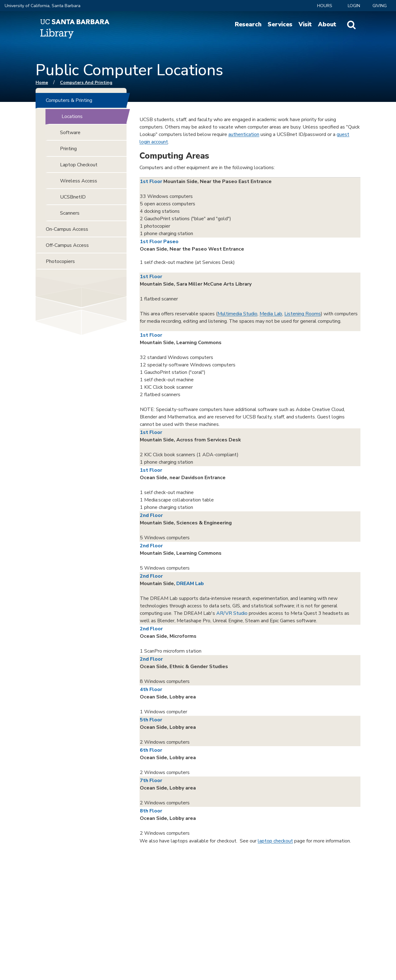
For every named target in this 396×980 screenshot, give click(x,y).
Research (248, 24)
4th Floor (151, 689)
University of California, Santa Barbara (43, 6)
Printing (68, 149)
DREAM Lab (190, 584)
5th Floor (151, 720)
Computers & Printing (69, 100)
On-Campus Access (67, 229)
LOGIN (354, 6)
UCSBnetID (73, 197)
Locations (72, 116)
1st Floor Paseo (159, 242)
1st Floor (151, 182)
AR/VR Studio (232, 613)
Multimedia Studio (237, 314)
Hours (325, 6)
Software (70, 133)
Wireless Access (79, 181)
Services (280, 24)
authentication (244, 134)
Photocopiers (60, 261)
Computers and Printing (86, 83)
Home (42, 83)
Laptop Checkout (79, 165)
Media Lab (271, 314)
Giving (380, 6)
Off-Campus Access (67, 245)
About (327, 24)
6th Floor (151, 750)
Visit (305, 24)
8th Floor (151, 811)
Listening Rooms (303, 314)
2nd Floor (151, 515)
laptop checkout (275, 841)
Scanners (70, 213)
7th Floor (151, 781)
